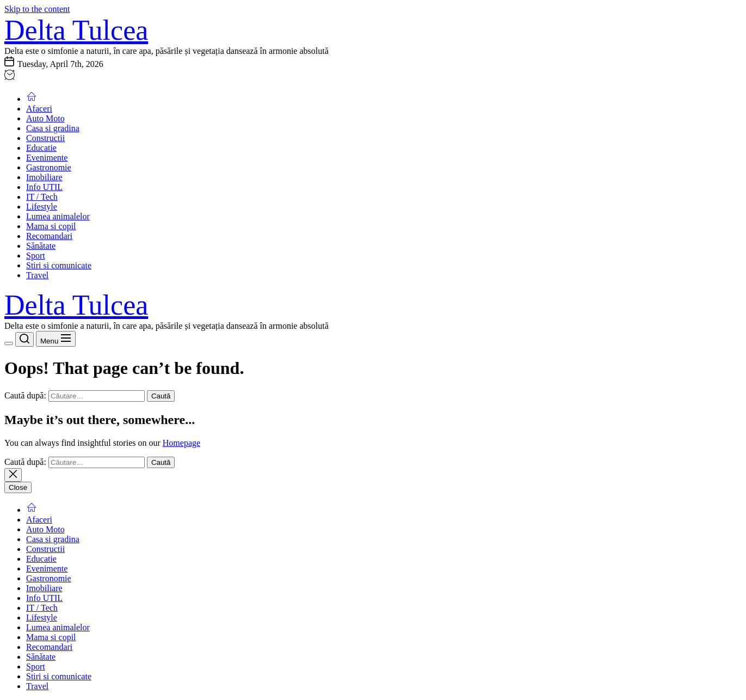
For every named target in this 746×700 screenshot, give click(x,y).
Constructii (45, 138)
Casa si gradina (53, 128)
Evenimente (47, 158)
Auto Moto (45, 118)
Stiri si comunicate (59, 265)
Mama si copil (51, 226)
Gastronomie (49, 167)
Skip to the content (37, 9)
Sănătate (41, 246)
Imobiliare (44, 177)
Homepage (181, 443)
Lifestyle (42, 207)
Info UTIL (44, 187)
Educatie (41, 148)
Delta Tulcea (76, 30)
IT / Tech (42, 197)
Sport (36, 256)
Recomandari (49, 236)
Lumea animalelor (58, 216)
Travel (37, 275)
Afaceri (39, 109)
